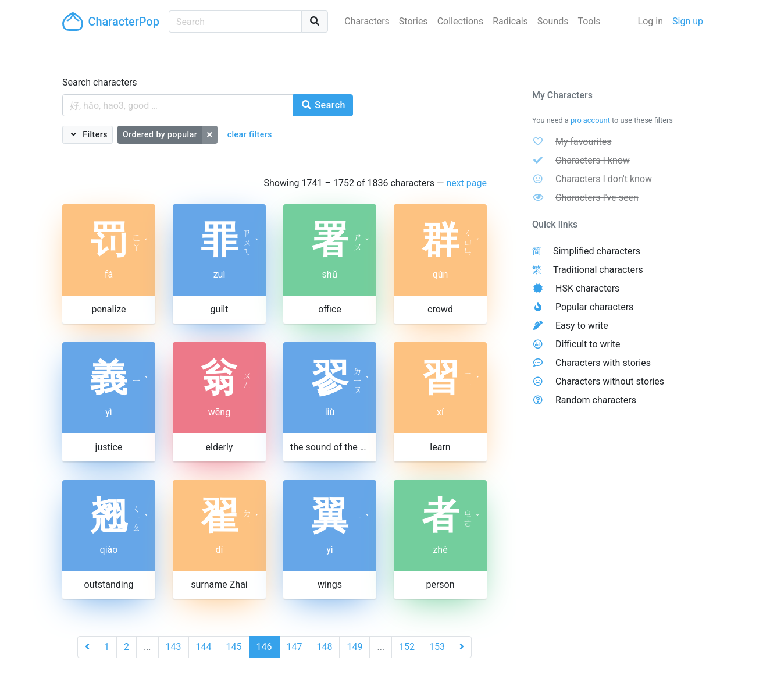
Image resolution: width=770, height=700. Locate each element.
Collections (461, 21)
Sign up (688, 21)
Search (323, 105)
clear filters (250, 134)
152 (407, 647)
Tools (589, 21)
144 (204, 647)
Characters (367, 21)
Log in (650, 21)
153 (437, 647)
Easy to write (582, 326)
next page (466, 183)
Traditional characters (598, 270)
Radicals (510, 21)
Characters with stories (603, 363)
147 (295, 647)
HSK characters (587, 288)
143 (174, 647)
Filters (94, 134)
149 (354, 647)
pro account (590, 120)
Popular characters (594, 307)
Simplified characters (597, 251)
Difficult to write (588, 344)
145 (234, 647)
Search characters (100, 82)
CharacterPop (111, 22)
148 (324, 647)
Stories (413, 21)
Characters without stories (610, 381)
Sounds (553, 21)
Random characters (596, 400)
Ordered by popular (160, 134)
